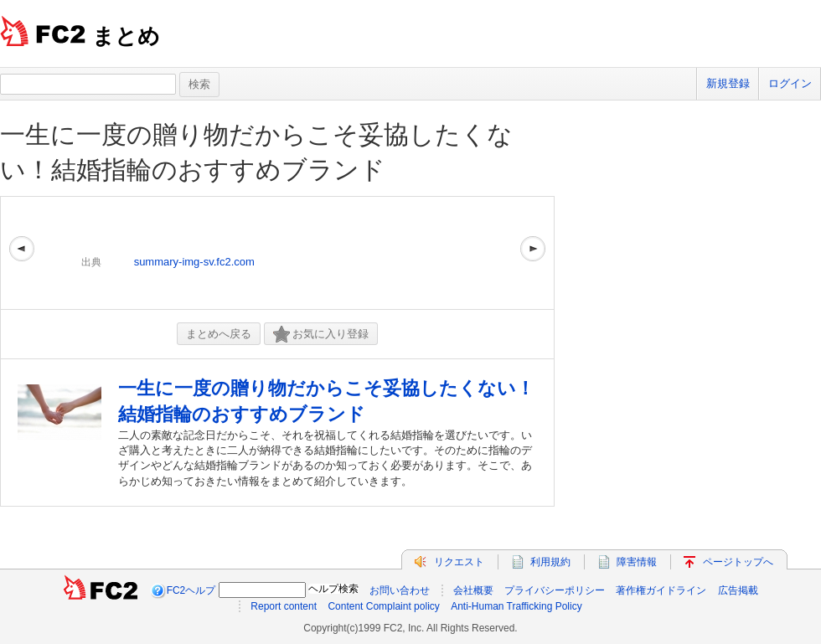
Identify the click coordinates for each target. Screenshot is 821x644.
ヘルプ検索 (333, 589)
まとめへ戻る (219, 334)
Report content (284, 606)
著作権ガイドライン (661, 590)
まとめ (126, 36)
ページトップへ (738, 562)
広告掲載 (738, 590)
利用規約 (550, 562)
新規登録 (728, 83)
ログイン (790, 83)
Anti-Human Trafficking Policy (516, 606)
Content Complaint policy (383, 606)
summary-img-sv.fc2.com (194, 262)
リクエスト (459, 562)
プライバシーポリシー (555, 590)
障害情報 (637, 562)
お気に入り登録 (321, 335)
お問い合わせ (400, 590)
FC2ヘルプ (191, 590)
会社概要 (473, 590)
